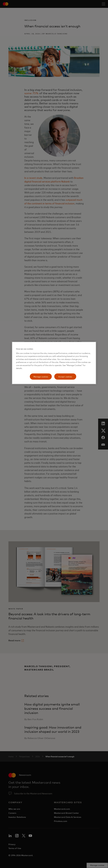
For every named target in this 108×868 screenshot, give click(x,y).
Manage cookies (41, 377)
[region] (54, 363)
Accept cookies (65, 377)
